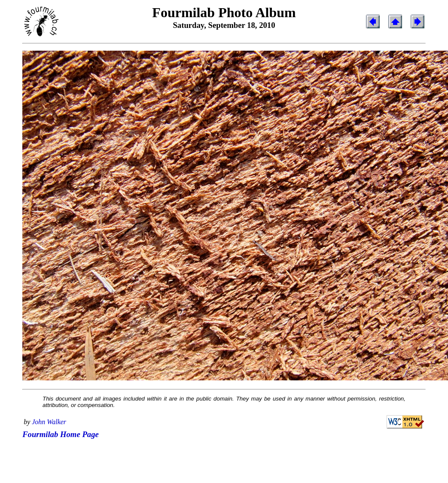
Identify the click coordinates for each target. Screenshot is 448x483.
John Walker (49, 422)
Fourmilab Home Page (61, 434)
